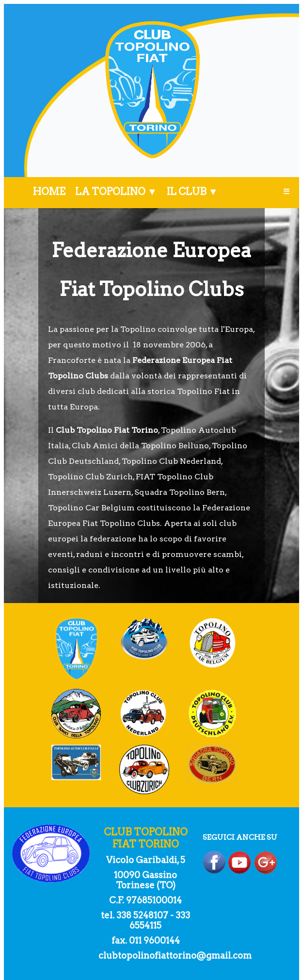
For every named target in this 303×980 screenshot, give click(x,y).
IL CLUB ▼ (192, 192)
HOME (49, 192)
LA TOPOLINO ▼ (116, 192)
